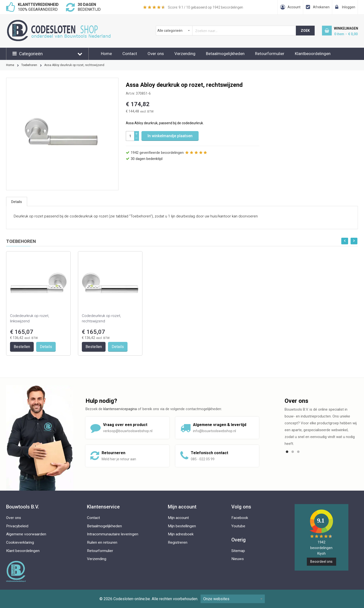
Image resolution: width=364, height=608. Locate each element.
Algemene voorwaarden (26, 534)
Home (106, 54)
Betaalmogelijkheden (225, 54)
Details (17, 202)
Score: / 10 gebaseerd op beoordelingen (205, 7)
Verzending (185, 54)
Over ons (156, 54)
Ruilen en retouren (102, 542)
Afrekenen (321, 7)
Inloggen (349, 7)
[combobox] (226, 31)
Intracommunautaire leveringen (113, 534)
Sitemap (238, 551)
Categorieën (31, 54)
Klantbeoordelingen (313, 54)
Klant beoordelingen (23, 551)
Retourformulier (270, 54)
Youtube (238, 526)
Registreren (178, 542)
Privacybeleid (17, 526)
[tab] (17, 202)
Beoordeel (321, 562)
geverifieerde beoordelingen (157, 153)
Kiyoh (321, 553)
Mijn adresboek (181, 534)
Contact (130, 54)
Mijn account (178, 518)
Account (294, 7)
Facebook (240, 518)
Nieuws (238, 559)
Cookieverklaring (20, 542)
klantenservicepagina (120, 409)
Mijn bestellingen (182, 526)
